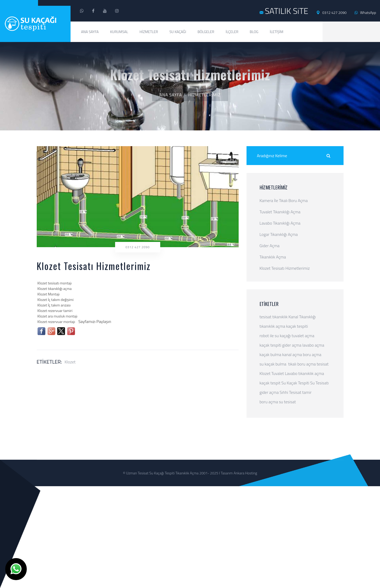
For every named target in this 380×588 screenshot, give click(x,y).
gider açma (292, 345)
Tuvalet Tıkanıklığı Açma (280, 212)
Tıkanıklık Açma (273, 257)
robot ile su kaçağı (275, 336)
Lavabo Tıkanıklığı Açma (280, 223)
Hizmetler (149, 32)
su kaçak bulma (273, 364)
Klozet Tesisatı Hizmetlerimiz (285, 268)
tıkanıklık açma (272, 326)
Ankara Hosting (245, 473)
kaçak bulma (271, 354)
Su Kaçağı (178, 32)
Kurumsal (119, 32)
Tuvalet (278, 373)
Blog (254, 32)
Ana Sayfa (90, 32)
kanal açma (292, 354)
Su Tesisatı (320, 383)
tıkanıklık (280, 317)
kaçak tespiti (297, 326)
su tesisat (287, 402)
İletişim (277, 32)
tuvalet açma (303, 336)
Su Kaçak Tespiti (295, 383)
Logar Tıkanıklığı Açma (279, 234)
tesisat (266, 317)
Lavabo (291, 373)
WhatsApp (365, 12)
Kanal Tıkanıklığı (302, 317)
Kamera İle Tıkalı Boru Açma (284, 200)
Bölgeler (206, 32)
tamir (307, 392)
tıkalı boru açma (302, 364)
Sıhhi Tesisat (290, 392)
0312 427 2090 (331, 13)
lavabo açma (313, 345)
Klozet (70, 362)
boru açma (312, 354)
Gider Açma (270, 246)
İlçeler (232, 32)
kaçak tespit (270, 383)
